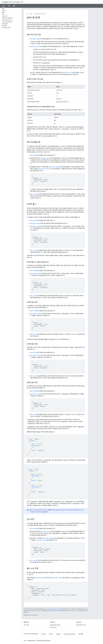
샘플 (14, 6)
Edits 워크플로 (34, 155)
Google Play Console (55, 625)
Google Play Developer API (40, 14)
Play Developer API (13, 2)
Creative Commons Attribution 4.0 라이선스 (53, 609)
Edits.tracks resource (44, 169)
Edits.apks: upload (35, 39)
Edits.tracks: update (36, 47)
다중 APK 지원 (69, 73)
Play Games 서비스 (81, 625)
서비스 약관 (26, 625)
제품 (31, 14)
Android (44, 634)
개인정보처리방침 (31, 641)
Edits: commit (34, 194)
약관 (25, 641)
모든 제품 (81, 634)
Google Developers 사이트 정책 (55, 611)
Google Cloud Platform (70, 634)
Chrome (51, 634)
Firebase (58, 634)
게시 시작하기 (53, 628)
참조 (9, 6)
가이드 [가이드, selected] (4, 6)
